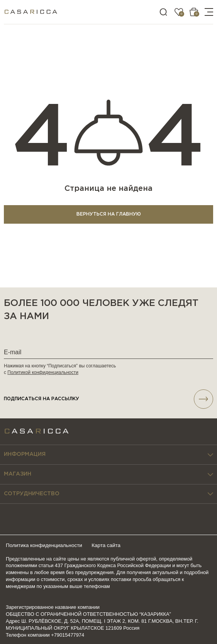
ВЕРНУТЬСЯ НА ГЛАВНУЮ (109, 214)
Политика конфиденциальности (46, 545)
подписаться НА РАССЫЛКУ (108, 399)
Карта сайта (110, 545)
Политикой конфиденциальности (43, 372)
